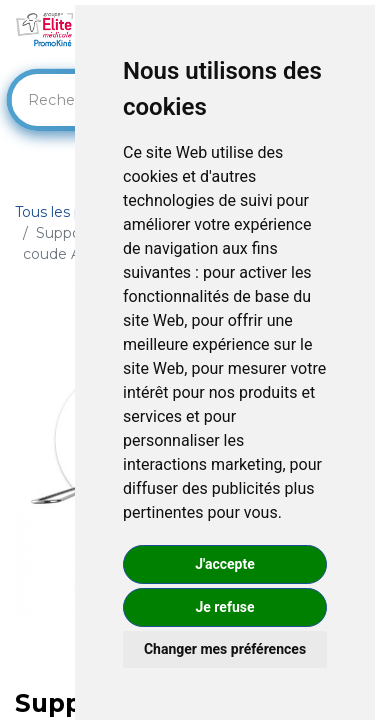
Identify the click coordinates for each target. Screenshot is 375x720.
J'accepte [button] (225, 564)
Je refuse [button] (224, 607)
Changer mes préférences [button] (225, 649)
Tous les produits (73, 212)
